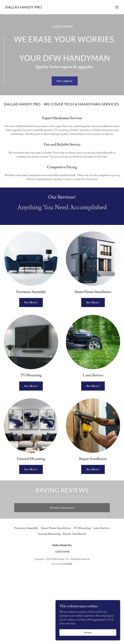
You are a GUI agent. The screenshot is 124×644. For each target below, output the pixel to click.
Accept (88, 632)
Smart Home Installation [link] (56, 528)
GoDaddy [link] (68, 564)
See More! (31, 302)
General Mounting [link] (49, 534)
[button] (117, 7)
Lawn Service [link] (102, 528)
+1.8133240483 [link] (62, 27)
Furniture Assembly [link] (26, 528)
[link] (24, 8)
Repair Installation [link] (75, 534)
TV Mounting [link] (82, 528)
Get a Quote (65, 81)
